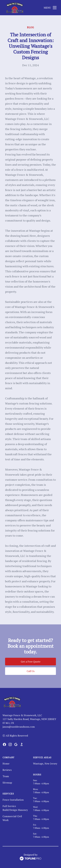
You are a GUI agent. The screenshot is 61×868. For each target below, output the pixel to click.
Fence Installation (13, 800)
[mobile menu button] (55, 8)
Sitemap (7, 783)
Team (6, 776)
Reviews (7, 770)
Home (6, 764)
